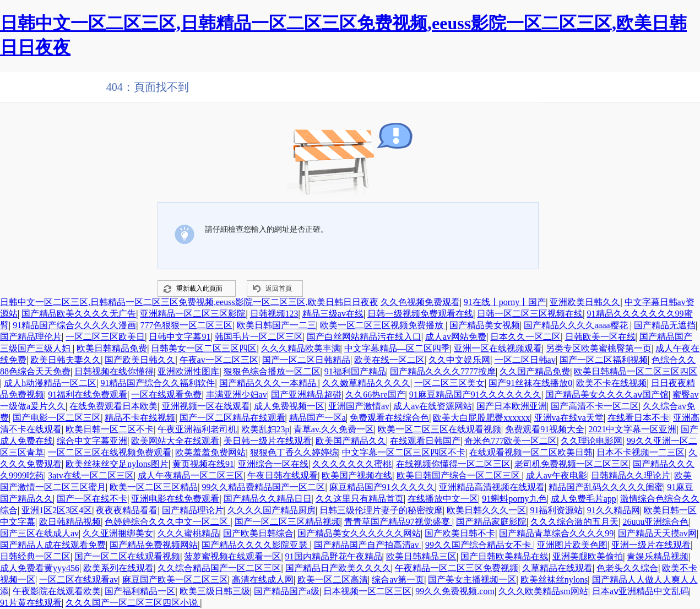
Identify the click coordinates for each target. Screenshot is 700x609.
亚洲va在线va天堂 (569, 418)
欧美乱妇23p (265, 429)
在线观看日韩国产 (425, 441)
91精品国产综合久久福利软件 (158, 383)
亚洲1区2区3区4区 (57, 510)
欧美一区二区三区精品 (154, 487)
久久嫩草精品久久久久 (366, 383)
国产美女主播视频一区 (472, 580)
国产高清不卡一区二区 (595, 406)
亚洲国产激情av (359, 406)
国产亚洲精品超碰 (306, 395)
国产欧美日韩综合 (258, 533)
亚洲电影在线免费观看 (175, 499)
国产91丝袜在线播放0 (530, 383)
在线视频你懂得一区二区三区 (453, 464)
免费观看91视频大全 (545, 429)
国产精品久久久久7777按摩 (443, 371)
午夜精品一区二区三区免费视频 (457, 568)
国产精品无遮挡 (665, 325)
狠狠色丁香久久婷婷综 (294, 452)
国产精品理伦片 (31, 337)
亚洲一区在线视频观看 (498, 348)
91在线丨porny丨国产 (505, 302)
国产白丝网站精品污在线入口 (364, 337)
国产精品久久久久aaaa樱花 (577, 325)
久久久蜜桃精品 (188, 533)
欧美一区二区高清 (333, 580)
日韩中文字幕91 (180, 337)
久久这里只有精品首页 (360, 499)
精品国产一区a (318, 418)
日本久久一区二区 (525, 337)
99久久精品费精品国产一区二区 (263, 487)
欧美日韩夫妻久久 (66, 360)
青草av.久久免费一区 (334, 429)
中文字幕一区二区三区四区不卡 (404, 452)
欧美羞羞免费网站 (210, 452)
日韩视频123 (274, 314)
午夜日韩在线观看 (283, 475)
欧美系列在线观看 (118, 568)
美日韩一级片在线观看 (268, 441)
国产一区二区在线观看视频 (127, 556)
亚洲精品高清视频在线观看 (492, 487)
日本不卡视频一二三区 (641, 452)
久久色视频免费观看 (420, 302)
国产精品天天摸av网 (657, 533)
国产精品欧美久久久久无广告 (79, 314)
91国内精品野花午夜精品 (334, 556)
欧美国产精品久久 (351, 441)
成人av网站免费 (456, 337)
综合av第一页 (398, 580)
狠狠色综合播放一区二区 (272, 371)
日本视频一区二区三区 (367, 591)
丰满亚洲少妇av (237, 395)
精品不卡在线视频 (140, 418)
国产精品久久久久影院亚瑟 (256, 545)
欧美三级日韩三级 (215, 591)
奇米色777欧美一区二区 (511, 441)
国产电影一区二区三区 (57, 418)
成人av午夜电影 (557, 475)
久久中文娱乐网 (459, 360)
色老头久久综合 (627, 568)
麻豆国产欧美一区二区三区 (175, 580)
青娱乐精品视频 (658, 556)
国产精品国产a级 (287, 591)
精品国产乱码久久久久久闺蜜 (606, 487)
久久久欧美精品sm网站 (543, 591)
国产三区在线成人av (39, 533)
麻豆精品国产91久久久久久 (382, 487)
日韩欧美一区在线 (600, 337)
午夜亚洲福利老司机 (197, 429)
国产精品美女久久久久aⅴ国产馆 (607, 395)
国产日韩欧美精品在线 (504, 556)
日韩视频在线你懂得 (114, 371)
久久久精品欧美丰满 (301, 348)
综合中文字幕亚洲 (92, 441)
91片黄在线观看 (31, 603)
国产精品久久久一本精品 (269, 383)
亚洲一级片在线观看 (651, 545)
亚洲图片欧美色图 (572, 545)
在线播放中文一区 (443, 499)
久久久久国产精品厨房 (272, 510)
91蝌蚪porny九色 (514, 499)
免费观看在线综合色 (389, 418)
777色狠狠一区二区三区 (186, 325)
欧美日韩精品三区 (421, 556)
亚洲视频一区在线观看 (206, 406)
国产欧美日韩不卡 (460, 533)
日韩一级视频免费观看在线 (420, 314)
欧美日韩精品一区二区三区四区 (636, 371)
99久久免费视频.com (455, 591)
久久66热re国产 (375, 395)
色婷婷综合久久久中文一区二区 (167, 522)
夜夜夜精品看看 (127, 510)
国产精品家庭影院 (491, 522)
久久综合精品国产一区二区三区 (219, 568)
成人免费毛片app (584, 499)
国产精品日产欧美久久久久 (338, 568)
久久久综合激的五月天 (574, 522)
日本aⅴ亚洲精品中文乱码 (641, 591)
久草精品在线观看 (557, 568)
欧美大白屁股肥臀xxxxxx (481, 418)
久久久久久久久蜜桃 (352, 464)
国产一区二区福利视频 (604, 360)
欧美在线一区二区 (389, 360)
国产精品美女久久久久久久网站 (359, 533)
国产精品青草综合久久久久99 (556, 533)
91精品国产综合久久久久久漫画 (74, 325)
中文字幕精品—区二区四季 (397, 348)
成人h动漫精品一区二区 (50, 383)
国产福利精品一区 (140, 591)
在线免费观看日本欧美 (113, 406)
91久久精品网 (614, 510)
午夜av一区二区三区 (219, 360)
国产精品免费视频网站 (154, 545)
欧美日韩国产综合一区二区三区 (459, 475)
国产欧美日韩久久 (140, 360)
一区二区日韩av (525, 360)
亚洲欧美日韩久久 (585, 302)
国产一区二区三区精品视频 (287, 522)
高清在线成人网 (263, 580)
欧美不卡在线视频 (611, 383)
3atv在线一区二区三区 (91, 475)
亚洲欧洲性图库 (188, 371)
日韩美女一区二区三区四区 (204, 348)
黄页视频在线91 (203, 464)
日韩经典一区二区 (35, 556)
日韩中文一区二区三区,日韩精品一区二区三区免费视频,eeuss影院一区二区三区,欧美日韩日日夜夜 (189, 302)
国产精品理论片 (193, 510)
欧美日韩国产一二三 (276, 325)
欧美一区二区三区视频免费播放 (383, 325)
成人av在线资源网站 (433, 406)
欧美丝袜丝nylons (554, 580)
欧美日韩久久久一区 (486, 510)
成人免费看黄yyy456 (40, 568)
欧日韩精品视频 (70, 522)
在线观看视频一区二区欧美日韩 (531, 452)
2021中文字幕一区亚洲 (632, 429)
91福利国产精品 (355, 371)
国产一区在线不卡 (92, 499)
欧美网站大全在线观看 (175, 441)
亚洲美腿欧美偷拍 (588, 556)
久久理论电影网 (592, 441)
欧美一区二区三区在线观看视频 (439, 429)
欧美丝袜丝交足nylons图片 (117, 464)
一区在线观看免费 (166, 395)
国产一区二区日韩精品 (306, 360)
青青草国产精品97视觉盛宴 (398, 522)
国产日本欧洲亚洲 (512, 406)
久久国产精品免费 (535, 371)
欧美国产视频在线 (357, 475)
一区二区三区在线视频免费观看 (110, 452)
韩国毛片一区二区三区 (259, 337)
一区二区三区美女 (449, 383)
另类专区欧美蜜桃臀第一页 (599, 348)
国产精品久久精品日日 (268, 499)
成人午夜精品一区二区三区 (191, 475)
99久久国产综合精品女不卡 (479, 545)
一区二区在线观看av (78, 580)
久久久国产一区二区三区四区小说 (133, 603)
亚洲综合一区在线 (273, 464)
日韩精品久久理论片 (631, 475)
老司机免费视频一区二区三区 (572, 464)
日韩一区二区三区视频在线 (530, 314)
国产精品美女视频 (485, 325)
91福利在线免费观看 (88, 395)
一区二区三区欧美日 (105, 337)
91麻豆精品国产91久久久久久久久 (475, 395)
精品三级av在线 (333, 314)
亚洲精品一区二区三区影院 (193, 314)
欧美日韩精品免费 (112, 348)
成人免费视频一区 (289, 406)
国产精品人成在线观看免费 (53, 545)
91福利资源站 (556, 510)
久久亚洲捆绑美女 (118, 533)
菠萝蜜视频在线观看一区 (232, 556)
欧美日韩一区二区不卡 (110, 429)
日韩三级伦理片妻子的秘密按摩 (381, 510)
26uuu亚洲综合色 (655, 522)
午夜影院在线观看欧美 (57, 591)
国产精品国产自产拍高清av (368, 545)
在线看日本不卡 (638, 418)
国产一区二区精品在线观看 (232, 418)
